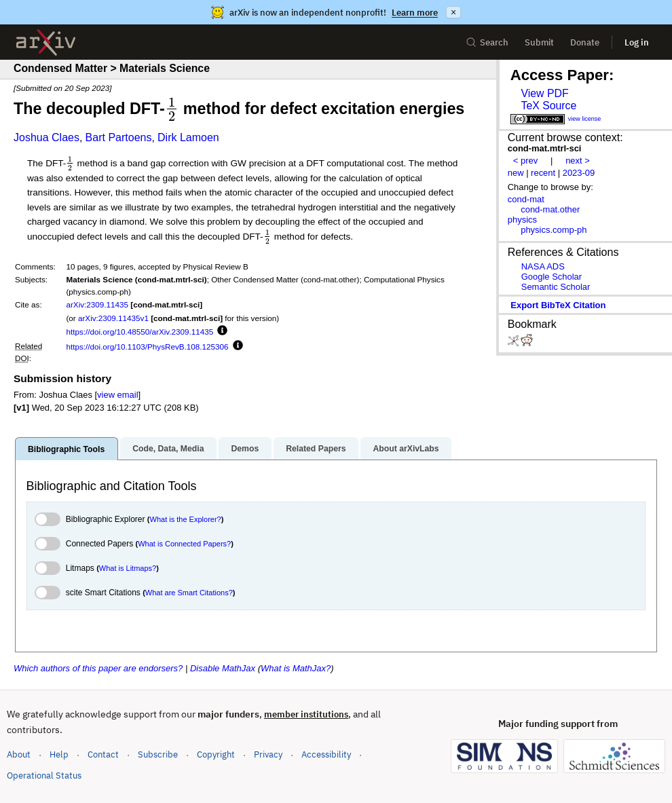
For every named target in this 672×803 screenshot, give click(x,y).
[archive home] (46, 42)
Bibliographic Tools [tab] (66, 449)
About (19, 754)
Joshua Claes (46, 137)
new (516, 173)
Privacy (268, 754)
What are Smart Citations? (189, 593)
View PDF (544, 93)
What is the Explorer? (186, 519)
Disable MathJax (223, 668)
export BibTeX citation (558, 305)
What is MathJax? (296, 668)
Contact (103, 754)
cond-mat (526, 199)
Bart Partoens (119, 137)
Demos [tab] (245, 449)
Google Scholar (552, 277)
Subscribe (158, 754)
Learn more (415, 13)
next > (578, 161)
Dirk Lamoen (188, 137)
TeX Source (548, 106)
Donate (585, 42)
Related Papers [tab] (316, 449)
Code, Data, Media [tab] (168, 449)
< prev (525, 161)
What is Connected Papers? (184, 544)
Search (487, 42)
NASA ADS (543, 266)
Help (59, 754)
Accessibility (326, 754)
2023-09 (579, 173)
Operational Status (44, 775)
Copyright (216, 754)
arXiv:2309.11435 (97, 304)
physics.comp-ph (554, 230)
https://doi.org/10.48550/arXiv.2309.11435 (139, 332)
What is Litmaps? (128, 568)
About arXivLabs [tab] (406, 449)
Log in (637, 42)
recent (543, 173)
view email (117, 395)
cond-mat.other (550, 209)
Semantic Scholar (556, 287)
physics (522, 220)
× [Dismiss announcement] (453, 12)
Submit (539, 42)
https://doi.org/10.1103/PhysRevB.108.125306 (147, 347)
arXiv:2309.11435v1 (113, 318)
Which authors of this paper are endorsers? (98, 668)
